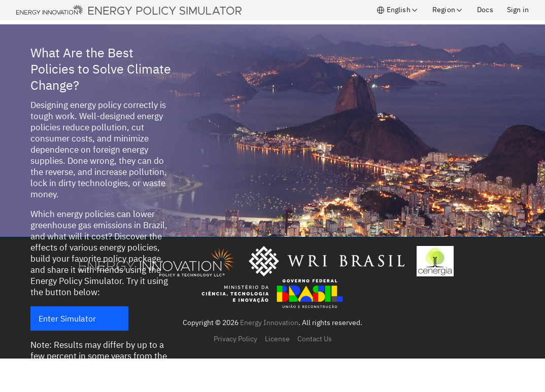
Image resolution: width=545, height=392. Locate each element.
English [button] (397, 10)
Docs (485, 10)
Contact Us (315, 339)
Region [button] (448, 10)
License (277, 339)
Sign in (518, 10)
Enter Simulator (67, 318)
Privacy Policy (235, 339)
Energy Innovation (269, 323)
